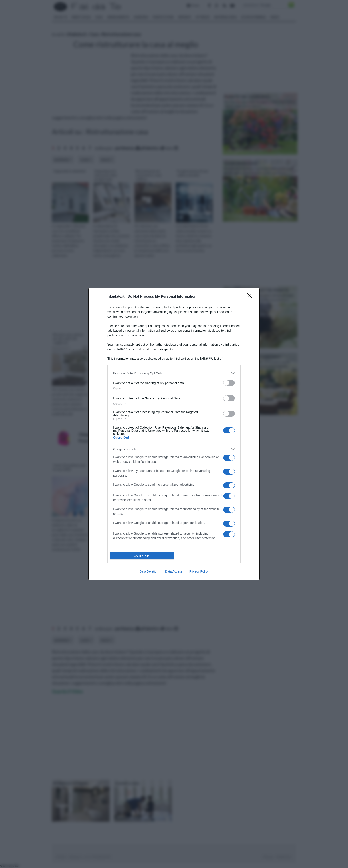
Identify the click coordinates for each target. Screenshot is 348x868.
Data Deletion (149, 571)
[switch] (229, 383)
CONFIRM (142, 556)
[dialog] (174, 434)
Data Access (174, 571)
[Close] (251, 297)
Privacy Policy (199, 571)
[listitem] (174, 373)
